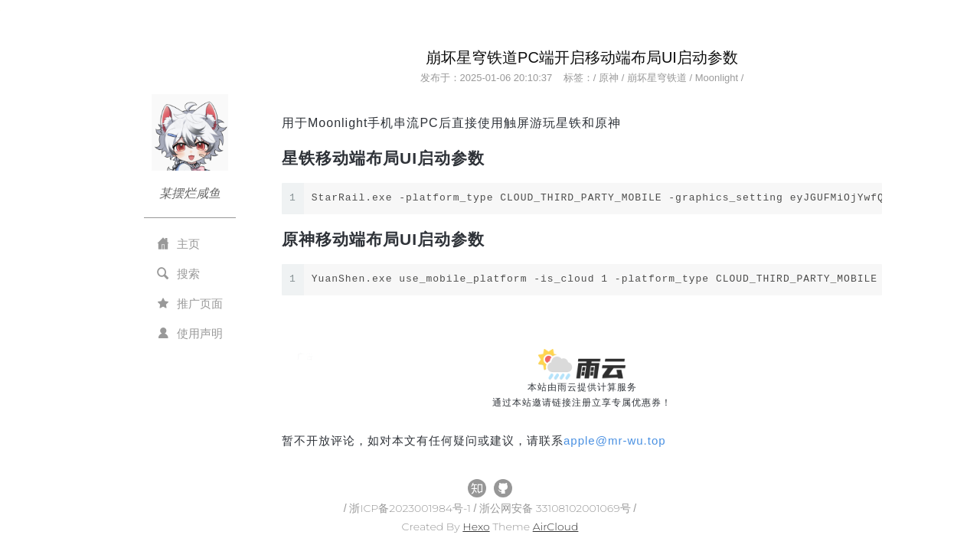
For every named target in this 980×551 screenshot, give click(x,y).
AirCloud (556, 527)
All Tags (305, 456)
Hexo (476, 527)
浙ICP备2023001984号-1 (411, 508)
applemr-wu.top (615, 440)
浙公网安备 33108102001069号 (556, 508)
